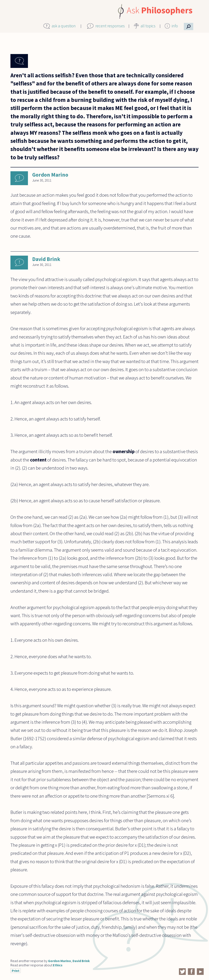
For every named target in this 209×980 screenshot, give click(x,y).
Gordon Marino (50, 175)
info (175, 26)
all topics (148, 26)
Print (16, 971)
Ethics (58, 965)
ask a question (64, 26)
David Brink (46, 259)
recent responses (110, 26)
